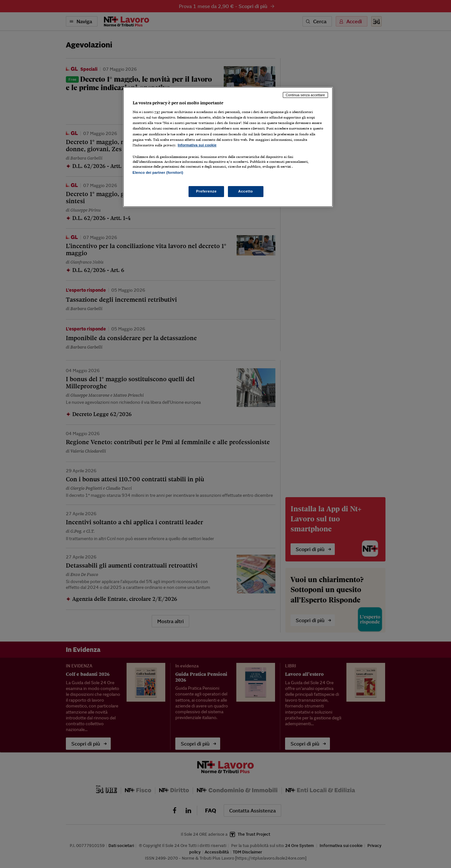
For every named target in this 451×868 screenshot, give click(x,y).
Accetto (246, 191)
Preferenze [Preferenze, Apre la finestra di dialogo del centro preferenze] (206, 191)
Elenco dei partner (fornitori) (158, 173)
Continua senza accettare (305, 95)
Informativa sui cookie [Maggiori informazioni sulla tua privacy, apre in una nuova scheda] (197, 145)
